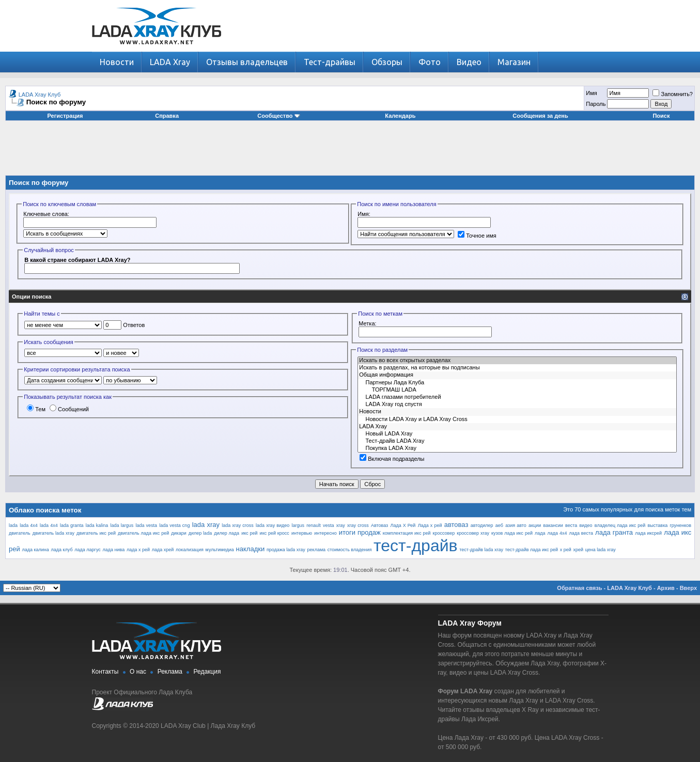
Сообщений (69, 409)
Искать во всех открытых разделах (517, 361)
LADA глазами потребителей (517, 397)
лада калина (35, 550)
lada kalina (97, 525)
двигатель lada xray (53, 533)
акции (535, 525)
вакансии (553, 525)
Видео (469, 62)
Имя (591, 93)
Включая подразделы (392, 459)
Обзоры (387, 62)
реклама (317, 550)
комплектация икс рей (407, 533)
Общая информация (517, 375)
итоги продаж (360, 532)
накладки (251, 549)
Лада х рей (430, 525)
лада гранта (614, 532)
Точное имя (477, 236)
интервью (302, 533)
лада (540, 533)
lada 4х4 (49, 525)
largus (298, 525)
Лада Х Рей (403, 525)
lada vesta (146, 525)
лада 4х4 (557, 533)
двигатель (20, 533)
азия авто (516, 525)
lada (13, 525)
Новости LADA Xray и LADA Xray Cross (517, 419)
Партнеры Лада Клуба (517, 383)
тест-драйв (416, 546)
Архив (666, 588)
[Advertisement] (350, 152)
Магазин (514, 62)
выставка (658, 525)
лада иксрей (648, 533)
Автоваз (379, 525)
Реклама (170, 672)
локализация (190, 550)
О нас (138, 672)
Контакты (105, 672)
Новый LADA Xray (517, 434)
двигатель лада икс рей (143, 533)
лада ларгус (87, 550)
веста (571, 525)
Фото (430, 62)
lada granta (72, 525)
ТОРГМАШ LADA (517, 390)
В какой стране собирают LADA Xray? (77, 260)
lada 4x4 (29, 525)
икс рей (249, 533)
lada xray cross (238, 525)
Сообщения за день (540, 116)
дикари (178, 533)
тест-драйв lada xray (481, 550)
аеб (499, 525)
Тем (36, 409)
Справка (167, 116)
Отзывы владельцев (247, 62)
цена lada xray (601, 550)
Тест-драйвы (330, 62)
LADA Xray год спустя (517, 405)
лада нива (114, 550)
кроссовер (444, 533)
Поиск (661, 116)
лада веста (581, 533)
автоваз (456, 525)
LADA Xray (170, 62)
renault (314, 525)
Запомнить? (673, 94)
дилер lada (200, 533)
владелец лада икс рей (620, 525)
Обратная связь (579, 588)
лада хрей (163, 550)
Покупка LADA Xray (517, 448)
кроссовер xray (473, 533)
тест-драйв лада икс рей (532, 550)
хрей (579, 550)
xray (341, 525)
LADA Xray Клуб (40, 95)
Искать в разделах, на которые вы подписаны (517, 368)
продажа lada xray (286, 550)
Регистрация (65, 116)
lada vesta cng (174, 525)
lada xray (206, 525)
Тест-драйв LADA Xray (517, 441)
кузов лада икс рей (512, 533)
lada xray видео (273, 525)
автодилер (482, 525)
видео (586, 525)
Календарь (400, 116)
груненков (681, 525)
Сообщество (278, 116)
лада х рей (138, 550)
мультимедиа (220, 550)
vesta (329, 525)
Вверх (688, 588)
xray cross (358, 525)
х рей (566, 550)
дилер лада (227, 533)
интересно (325, 533)
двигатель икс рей (96, 533)
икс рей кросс (275, 533)
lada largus (122, 525)
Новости (117, 62)
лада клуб (62, 550)
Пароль (596, 104)
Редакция (207, 672)
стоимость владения (350, 550)
